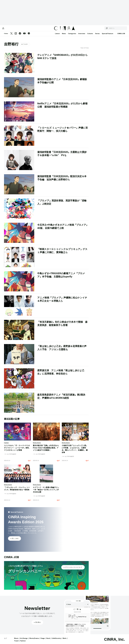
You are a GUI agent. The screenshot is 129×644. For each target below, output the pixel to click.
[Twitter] (11, 36)
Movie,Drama (34, 640)
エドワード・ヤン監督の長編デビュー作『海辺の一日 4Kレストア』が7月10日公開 (46, 492)
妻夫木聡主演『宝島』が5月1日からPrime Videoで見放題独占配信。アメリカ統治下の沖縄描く (46, 450)
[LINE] (29, 36)
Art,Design (24, 640)
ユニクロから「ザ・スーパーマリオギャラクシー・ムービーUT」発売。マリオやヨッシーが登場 (17, 450)
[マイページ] (8, 29)
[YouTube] (24, 36)
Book (48, 640)
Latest (57, 36)
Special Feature (108, 36)
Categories (72, 36)
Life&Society (56, 640)
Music (16, 640)
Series (97, 36)
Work (64, 640)
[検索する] (102, 29)
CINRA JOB (121, 36)
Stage (43, 640)
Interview (82, 36)
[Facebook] (20, 36)
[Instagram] (16, 36)
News (64, 36)
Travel (16, 643)
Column (90, 36)
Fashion (23, 643)
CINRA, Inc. (115, 641)
